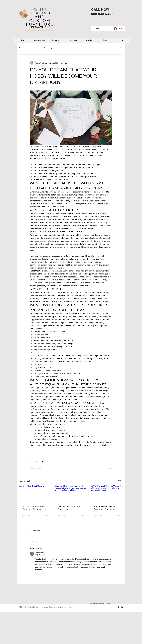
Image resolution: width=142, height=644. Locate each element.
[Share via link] (47, 461)
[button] (120, 48)
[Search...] (108, 28)
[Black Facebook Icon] (119, 607)
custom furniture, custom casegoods (42, 48)
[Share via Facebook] (31, 461)
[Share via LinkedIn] (42, 461)
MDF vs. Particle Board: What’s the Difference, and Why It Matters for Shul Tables (35, 508)
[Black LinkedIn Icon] (122, 607)
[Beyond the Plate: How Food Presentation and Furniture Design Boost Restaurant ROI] (71, 494)
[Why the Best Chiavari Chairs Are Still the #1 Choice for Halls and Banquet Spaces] (107, 494)
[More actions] (111, 63)
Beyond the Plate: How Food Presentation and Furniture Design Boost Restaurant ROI (69, 508)
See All (121, 481)
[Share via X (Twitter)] (36, 461)
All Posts (22, 48)
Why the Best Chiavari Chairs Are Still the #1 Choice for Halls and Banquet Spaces (104, 508)
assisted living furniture (103, 603)
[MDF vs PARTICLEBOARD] (35, 494)
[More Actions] (111, 554)
